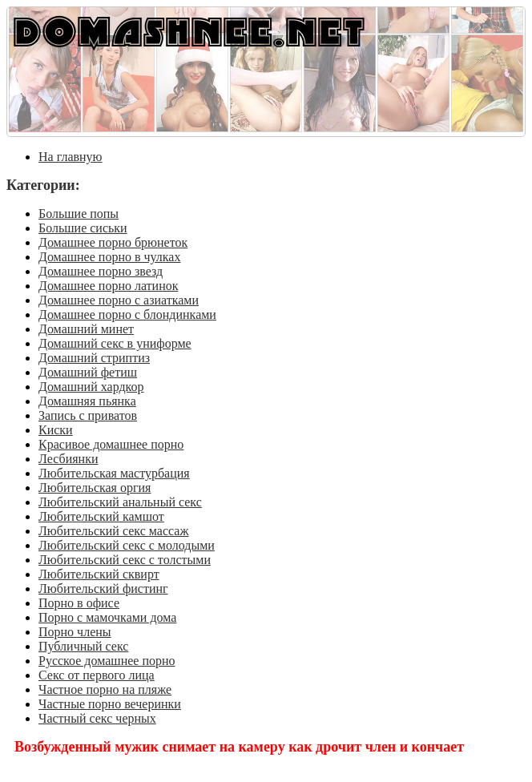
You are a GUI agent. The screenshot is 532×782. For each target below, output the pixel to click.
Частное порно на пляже (105, 689)
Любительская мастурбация (114, 473)
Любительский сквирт (99, 574)
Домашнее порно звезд (101, 271)
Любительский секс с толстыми (125, 560)
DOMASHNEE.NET (189, 31)
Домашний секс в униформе (115, 343)
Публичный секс (83, 646)
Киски (56, 430)
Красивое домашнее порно (111, 444)
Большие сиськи (83, 228)
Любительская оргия (95, 488)
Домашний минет (86, 329)
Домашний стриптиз (94, 358)
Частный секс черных (97, 718)
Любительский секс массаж (113, 531)
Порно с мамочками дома (107, 617)
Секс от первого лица (97, 675)
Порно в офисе (79, 603)
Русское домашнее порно (107, 661)
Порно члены (75, 632)
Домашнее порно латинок (109, 286)
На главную (71, 157)
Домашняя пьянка (87, 401)
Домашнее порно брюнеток (113, 242)
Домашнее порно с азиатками (119, 300)
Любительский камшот (101, 516)
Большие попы (79, 214)
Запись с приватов (88, 415)
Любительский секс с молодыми (127, 545)
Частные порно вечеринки (110, 704)
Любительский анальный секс (120, 502)
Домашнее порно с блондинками (127, 314)
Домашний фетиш (88, 372)
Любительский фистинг (103, 589)
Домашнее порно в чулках (109, 257)
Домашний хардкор (91, 387)
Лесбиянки (69, 459)
